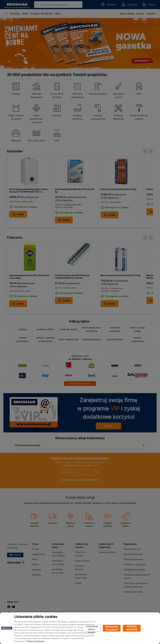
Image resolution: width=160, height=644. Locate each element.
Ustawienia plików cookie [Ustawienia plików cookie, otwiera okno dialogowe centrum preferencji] (92, 628)
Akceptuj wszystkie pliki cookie (132, 628)
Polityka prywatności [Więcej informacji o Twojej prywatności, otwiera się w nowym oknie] (35, 641)
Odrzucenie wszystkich (112, 628)
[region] (80, 628)
